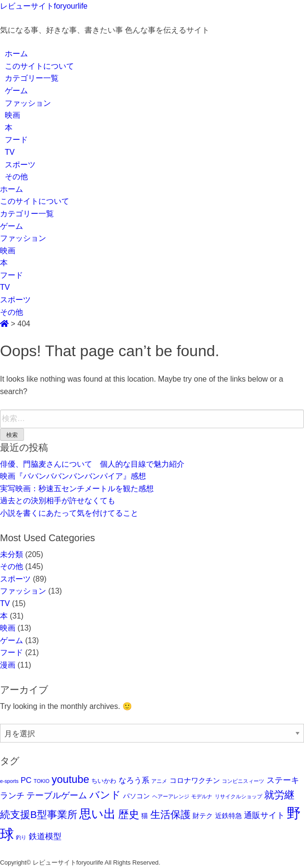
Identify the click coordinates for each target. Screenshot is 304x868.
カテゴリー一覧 (32, 78)
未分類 (12, 554)
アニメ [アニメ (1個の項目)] (159, 781)
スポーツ (20, 165)
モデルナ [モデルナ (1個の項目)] (202, 796)
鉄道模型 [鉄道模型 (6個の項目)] (45, 836)
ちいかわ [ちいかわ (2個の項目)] (104, 781)
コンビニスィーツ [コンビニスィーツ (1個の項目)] (243, 781)
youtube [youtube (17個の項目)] (71, 779)
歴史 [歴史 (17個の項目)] (129, 814)
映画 (12, 115)
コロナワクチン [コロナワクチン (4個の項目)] (195, 780)
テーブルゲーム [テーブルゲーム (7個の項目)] (57, 795)
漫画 (8, 665)
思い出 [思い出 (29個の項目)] (97, 814)
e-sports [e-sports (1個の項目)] (9, 781)
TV (10, 152)
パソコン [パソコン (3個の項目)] (136, 796)
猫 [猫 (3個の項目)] (145, 816)
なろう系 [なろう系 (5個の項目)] (134, 780)
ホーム (16, 54)
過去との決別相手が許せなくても (58, 501)
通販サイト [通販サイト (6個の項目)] (264, 815)
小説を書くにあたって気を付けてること (69, 513)
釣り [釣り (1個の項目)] (21, 837)
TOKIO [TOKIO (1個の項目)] (42, 781)
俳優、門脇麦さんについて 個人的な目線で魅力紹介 (92, 464)
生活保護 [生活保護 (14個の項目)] (170, 814)
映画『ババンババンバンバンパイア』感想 (73, 476)
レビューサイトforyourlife (44, 6)
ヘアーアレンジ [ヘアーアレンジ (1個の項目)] (171, 796)
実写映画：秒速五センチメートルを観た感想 (77, 489)
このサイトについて (39, 66)
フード (16, 140)
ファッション (28, 103)
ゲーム (16, 91)
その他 (16, 177)
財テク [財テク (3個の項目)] (203, 816)
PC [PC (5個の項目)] (26, 780)
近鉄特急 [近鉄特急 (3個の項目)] (229, 816)
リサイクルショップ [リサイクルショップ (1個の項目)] (238, 796)
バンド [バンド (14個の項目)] (105, 795)
